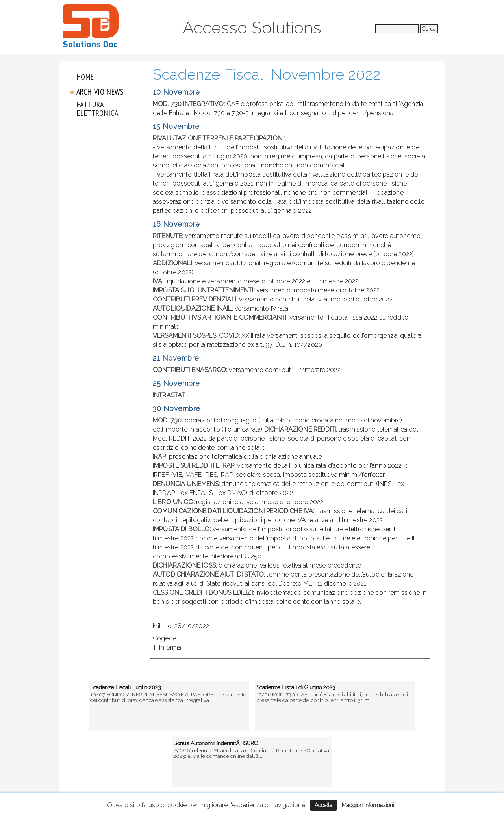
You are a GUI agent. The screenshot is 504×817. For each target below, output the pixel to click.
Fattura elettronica (98, 109)
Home (85, 77)
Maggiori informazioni (368, 805)
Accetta (323, 805)
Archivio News (100, 92)
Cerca (429, 29)
